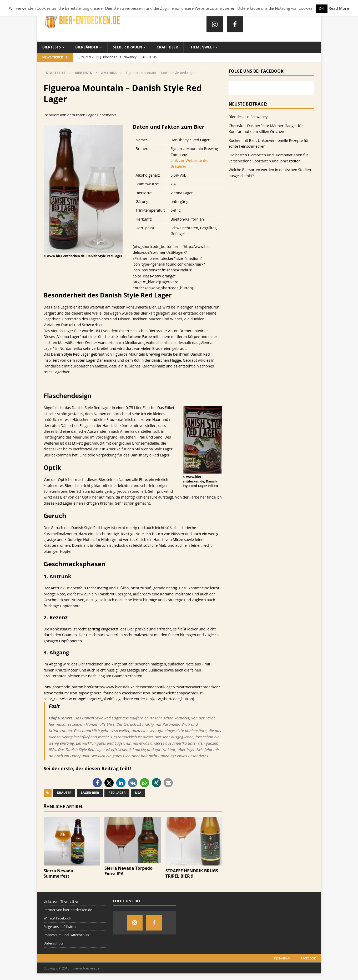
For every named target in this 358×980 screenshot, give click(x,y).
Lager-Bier (90, 793)
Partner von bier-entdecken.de (68, 910)
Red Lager (117, 793)
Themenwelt (201, 47)
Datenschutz (54, 943)
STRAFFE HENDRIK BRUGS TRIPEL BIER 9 (192, 874)
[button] (97, 783)
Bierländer (87, 47)
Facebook (308, 958)
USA (138, 793)
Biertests (52, 47)
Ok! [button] (321, 8)
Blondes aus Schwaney (248, 117)
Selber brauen (128, 47)
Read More (339, 8)
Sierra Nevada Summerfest (59, 874)
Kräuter (64, 793)
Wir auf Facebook (57, 918)
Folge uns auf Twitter (60, 927)
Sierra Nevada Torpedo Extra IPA (128, 871)
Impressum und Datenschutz (67, 935)
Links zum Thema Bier (61, 901)
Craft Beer (167, 47)
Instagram (282, 958)
